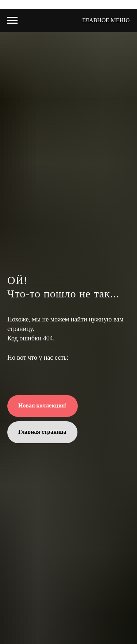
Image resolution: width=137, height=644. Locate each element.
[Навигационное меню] (12, 20)
